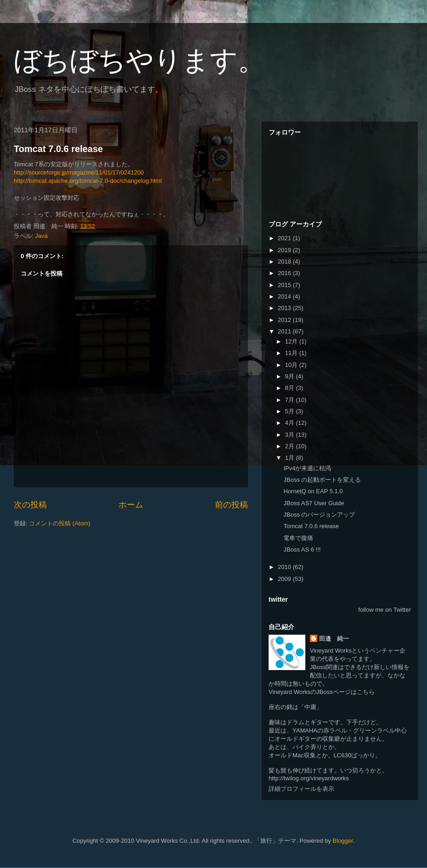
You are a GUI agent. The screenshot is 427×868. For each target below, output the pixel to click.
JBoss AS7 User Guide (314, 503)
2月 (291, 446)
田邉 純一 (334, 639)
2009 (285, 579)
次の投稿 (30, 505)
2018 (285, 262)
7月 (291, 400)
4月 (291, 423)
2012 (285, 320)
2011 (285, 331)
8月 (291, 388)
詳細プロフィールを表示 (301, 789)
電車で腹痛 (298, 538)
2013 (285, 308)
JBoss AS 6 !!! (302, 550)
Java (41, 236)
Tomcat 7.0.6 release (58, 149)
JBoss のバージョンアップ (319, 515)
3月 (291, 435)
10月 (292, 365)
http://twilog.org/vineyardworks (309, 778)
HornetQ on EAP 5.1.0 (313, 491)
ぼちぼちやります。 (140, 60)
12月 (292, 341)
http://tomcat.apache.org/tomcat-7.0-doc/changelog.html (88, 181)
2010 (285, 567)
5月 (291, 411)
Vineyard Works (331, 651)
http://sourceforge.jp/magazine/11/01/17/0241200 (79, 172)
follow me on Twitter (385, 610)
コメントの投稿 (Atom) (60, 523)
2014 (285, 296)
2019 (285, 250)
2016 (285, 273)
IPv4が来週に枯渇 (307, 468)
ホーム (131, 505)
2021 (285, 238)
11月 (292, 353)
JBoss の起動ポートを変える (322, 480)
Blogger (343, 841)
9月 (291, 376)
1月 (291, 458)
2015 (285, 285)
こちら (366, 692)
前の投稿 (231, 505)
